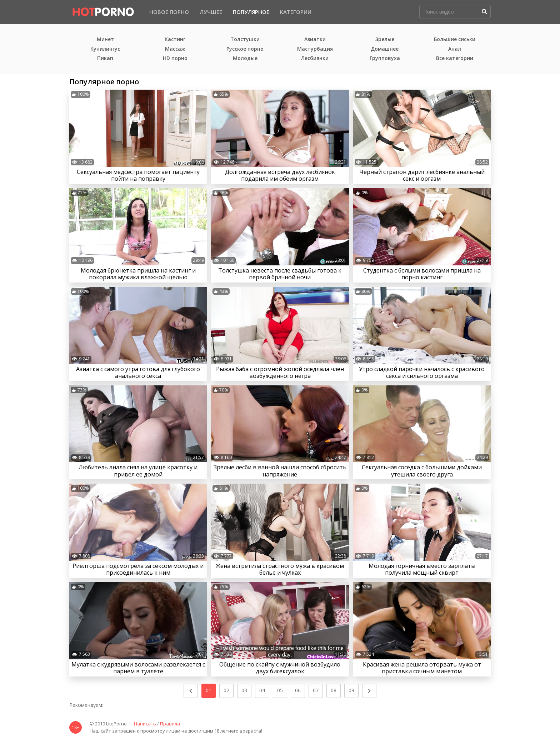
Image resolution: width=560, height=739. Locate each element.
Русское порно (245, 49)
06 (298, 690)
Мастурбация (315, 49)
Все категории (455, 58)
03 (244, 690)
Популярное (251, 12)
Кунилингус (105, 49)
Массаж (175, 49)
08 (334, 690)
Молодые (245, 58)
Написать (145, 724)
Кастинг (175, 39)
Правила (170, 724)
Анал (455, 49)
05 (280, 690)
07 (316, 690)
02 (226, 690)
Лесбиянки (315, 58)
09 (351, 690)
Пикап (105, 58)
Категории (296, 12)
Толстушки (245, 39)
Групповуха (385, 58)
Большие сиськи (455, 39)
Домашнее (385, 49)
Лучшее (211, 12)
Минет (105, 39)
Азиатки (315, 39)
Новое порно (169, 12)
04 (262, 690)
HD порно (175, 58)
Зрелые (385, 39)
